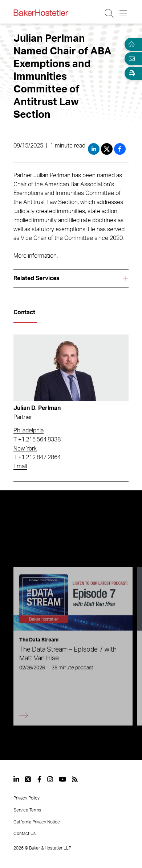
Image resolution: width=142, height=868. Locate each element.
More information (35, 256)
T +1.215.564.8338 (37, 440)
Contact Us (25, 834)
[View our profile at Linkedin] (16, 779)
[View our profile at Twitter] (28, 779)
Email (20, 466)
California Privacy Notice (37, 822)
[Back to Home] (41, 13)
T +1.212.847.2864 (37, 457)
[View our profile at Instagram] (50, 779)
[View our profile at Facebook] (39, 779)
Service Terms (27, 810)
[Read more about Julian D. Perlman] (71, 368)
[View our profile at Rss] (75, 779)
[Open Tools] (130, 73)
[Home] (130, 44)
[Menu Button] (124, 13)
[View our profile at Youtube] (62, 779)
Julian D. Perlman (37, 408)
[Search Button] (109, 13)
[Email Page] (130, 59)
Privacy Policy (27, 798)
